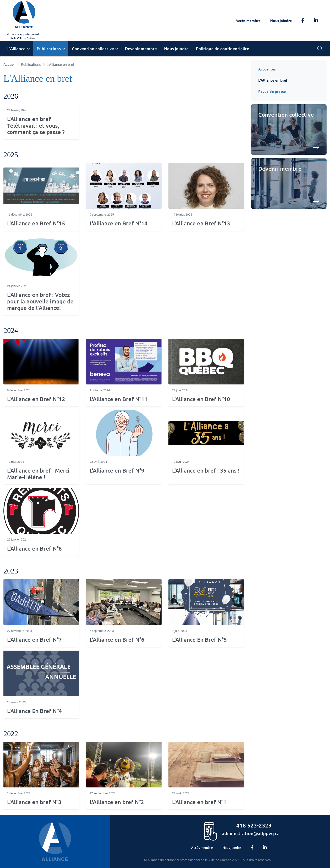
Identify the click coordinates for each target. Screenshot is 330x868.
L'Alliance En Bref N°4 (34, 711)
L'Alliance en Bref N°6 (117, 640)
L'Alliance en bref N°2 (117, 802)
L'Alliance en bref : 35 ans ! (206, 471)
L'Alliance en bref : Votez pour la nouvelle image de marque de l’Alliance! (40, 302)
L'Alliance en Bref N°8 (34, 549)
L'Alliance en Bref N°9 (117, 471)
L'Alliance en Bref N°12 (36, 399)
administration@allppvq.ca (251, 833)
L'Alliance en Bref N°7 (34, 640)
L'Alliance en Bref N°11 (119, 399)
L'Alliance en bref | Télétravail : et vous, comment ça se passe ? (36, 126)
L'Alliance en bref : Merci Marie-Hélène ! (38, 474)
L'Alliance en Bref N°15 (36, 223)
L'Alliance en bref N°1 (199, 802)
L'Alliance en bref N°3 (34, 802)
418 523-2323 (254, 825)
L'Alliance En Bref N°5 (199, 640)
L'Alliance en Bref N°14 (119, 223)
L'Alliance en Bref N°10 (201, 399)
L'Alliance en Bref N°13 (201, 223)
